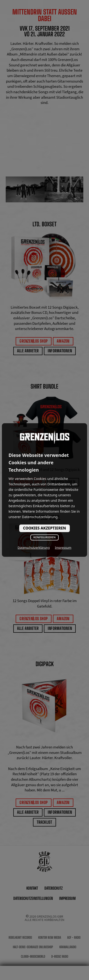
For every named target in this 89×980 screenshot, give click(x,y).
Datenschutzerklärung (34, 548)
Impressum (63, 548)
